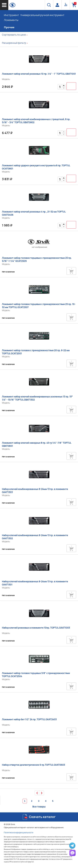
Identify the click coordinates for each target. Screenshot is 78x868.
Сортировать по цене (14, 35)
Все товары (39, 807)
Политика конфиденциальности (19, 833)
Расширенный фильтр (14, 43)
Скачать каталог (42, 817)
